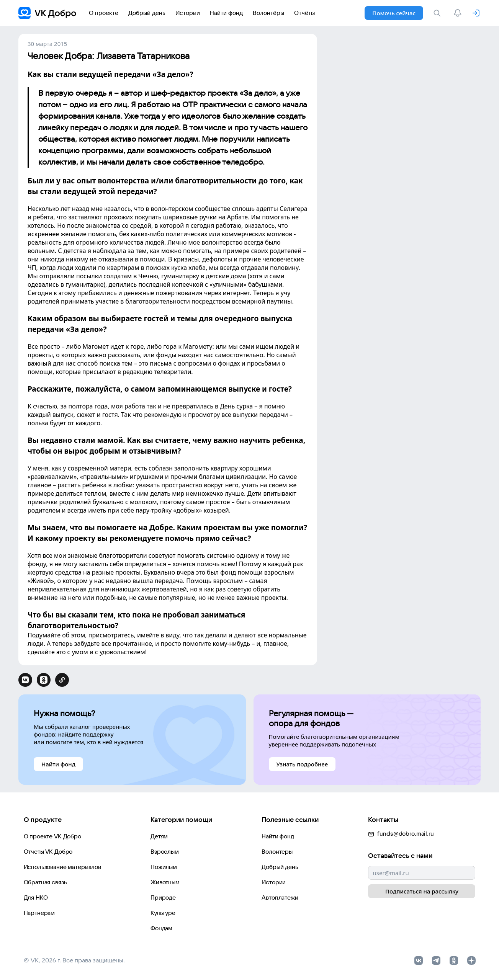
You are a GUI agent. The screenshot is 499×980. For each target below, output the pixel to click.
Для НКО (36, 898)
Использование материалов (62, 867)
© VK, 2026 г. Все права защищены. (74, 960)
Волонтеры (277, 852)
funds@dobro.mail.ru (401, 834)
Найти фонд (278, 836)
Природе (163, 898)
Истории (274, 882)
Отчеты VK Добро (48, 852)
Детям (159, 836)
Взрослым (165, 852)
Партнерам (39, 913)
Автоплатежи (280, 898)
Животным (165, 882)
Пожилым (164, 867)
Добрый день (280, 867)
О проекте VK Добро (52, 836)
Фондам (161, 928)
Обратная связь (45, 882)
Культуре (163, 913)
